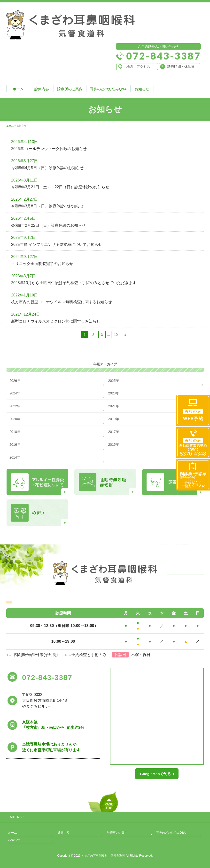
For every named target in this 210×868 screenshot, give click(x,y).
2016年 (15, 445)
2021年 (113, 406)
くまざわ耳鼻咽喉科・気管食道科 (103, 856)
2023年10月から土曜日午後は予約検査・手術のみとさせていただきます (74, 283)
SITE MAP (17, 817)
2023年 (113, 393)
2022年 (15, 406)
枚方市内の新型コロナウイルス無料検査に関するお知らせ (62, 302)
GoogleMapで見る (155, 774)
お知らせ (14, 840)
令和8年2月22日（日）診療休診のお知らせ (48, 225)
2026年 (15, 381)
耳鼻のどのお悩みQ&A (171, 833)
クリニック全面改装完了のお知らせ (42, 264)
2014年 (15, 457)
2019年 (113, 419)
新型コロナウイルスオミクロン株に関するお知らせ (56, 321)
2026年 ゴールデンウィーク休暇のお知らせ (49, 149)
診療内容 (63, 833)
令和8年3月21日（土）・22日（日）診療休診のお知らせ (60, 187)
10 (116, 335)
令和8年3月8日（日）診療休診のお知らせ (47, 206)
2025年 (113, 381)
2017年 (113, 432)
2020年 (15, 419)
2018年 (15, 432)
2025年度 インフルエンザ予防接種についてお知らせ (57, 245)
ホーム (13, 833)
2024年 (15, 393)
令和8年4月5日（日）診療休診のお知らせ (47, 168)
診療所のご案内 (117, 833)
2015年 (113, 445)
